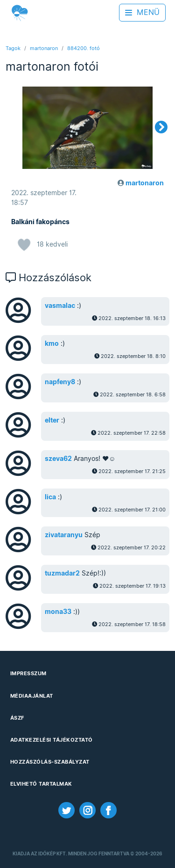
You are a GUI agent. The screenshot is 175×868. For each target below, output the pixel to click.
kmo (52, 343)
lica (50, 497)
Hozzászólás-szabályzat (50, 762)
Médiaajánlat (32, 696)
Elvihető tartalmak (41, 784)
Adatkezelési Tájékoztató (52, 740)
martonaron (44, 48)
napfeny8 (60, 382)
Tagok (13, 48)
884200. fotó (84, 48)
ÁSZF (17, 718)
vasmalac (60, 306)
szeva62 (58, 459)
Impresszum (28, 673)
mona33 (58, 612)
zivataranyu (64, 535)
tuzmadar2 (62, 573)
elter (52, 420)
